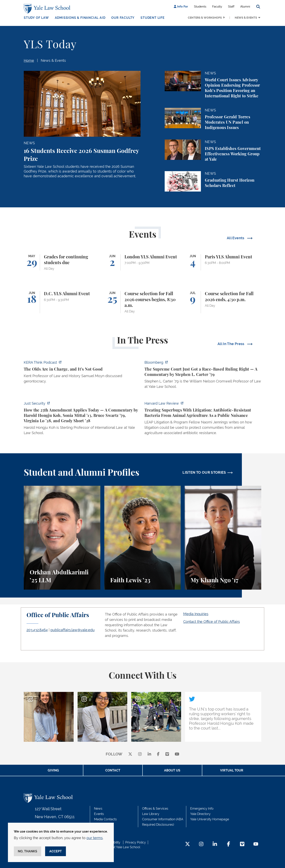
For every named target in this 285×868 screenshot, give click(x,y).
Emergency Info (202, 809)
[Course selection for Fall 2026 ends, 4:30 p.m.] (223, 302)
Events (99, 814)
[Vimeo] (167, 754)
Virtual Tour (232, 770)
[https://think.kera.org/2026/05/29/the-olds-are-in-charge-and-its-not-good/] (82, 373)
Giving (53, 770)
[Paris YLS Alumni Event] (223, 262)
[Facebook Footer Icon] (228, 844)
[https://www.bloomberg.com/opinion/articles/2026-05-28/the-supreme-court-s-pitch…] (203, 376)
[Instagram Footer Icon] (201, 844)
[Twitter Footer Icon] (188, 844)
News (98, 809)
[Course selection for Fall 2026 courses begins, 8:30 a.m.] (143, 302)
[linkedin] (149, 754)
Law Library (151, 814)
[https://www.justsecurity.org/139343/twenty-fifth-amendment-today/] (82, 419)
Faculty (217, 7)
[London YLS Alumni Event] (143, 262)
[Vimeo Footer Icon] (242, 844)
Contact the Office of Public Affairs (212, 622)
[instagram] (140, 754)
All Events (236, 238)
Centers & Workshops (205, 18)
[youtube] (177, 754)
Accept (56, 851)
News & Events (246, 18)
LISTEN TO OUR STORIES (204, 472)
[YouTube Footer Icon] (256, 844)
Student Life (153, 18)
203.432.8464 (37, 630)
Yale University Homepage (210, 819)
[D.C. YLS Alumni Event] (62, 302)
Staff (231, 7)
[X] (130, 754)
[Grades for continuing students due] (62, 262)
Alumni (245, 7)
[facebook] (158, 754)
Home (29, 60)
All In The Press (231, 344)
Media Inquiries (196, 614)
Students (200, 7)
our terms (95, 838)
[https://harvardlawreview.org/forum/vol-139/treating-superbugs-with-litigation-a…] (203, 419)
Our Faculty (123, 18)
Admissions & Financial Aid (80, 18)
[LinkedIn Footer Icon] (215, 844)
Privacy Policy (136, 842)
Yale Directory (200, 814)
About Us (172, 770)
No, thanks (28, 851)
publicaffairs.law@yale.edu (73, 630)
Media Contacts (105, 819)
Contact (113, 770)
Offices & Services (155, 809)
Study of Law (36, 18)
